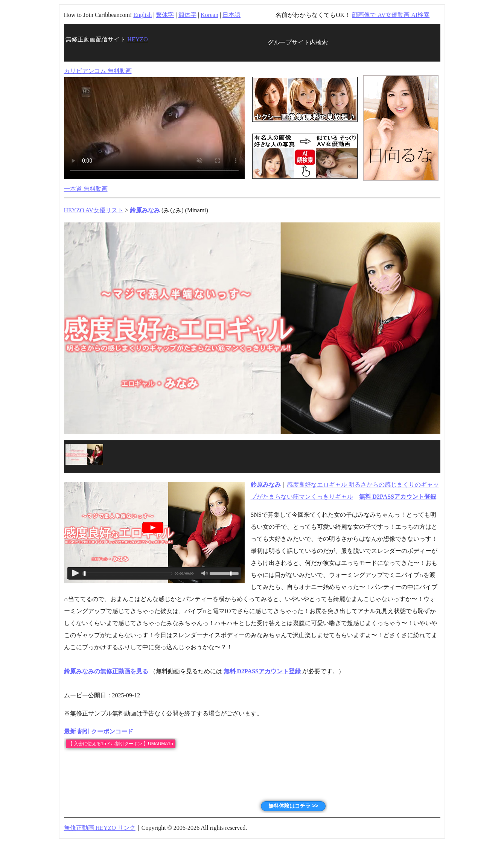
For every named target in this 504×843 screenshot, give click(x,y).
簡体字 (187, 15)
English (142, 15)
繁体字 (165, 15)
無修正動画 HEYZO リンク (100, 828)
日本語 (231, 15)
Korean (209, 15)
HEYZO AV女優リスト (94, 210)
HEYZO (137, 39)
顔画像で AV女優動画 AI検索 (391, 15)
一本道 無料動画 (86, 189)
